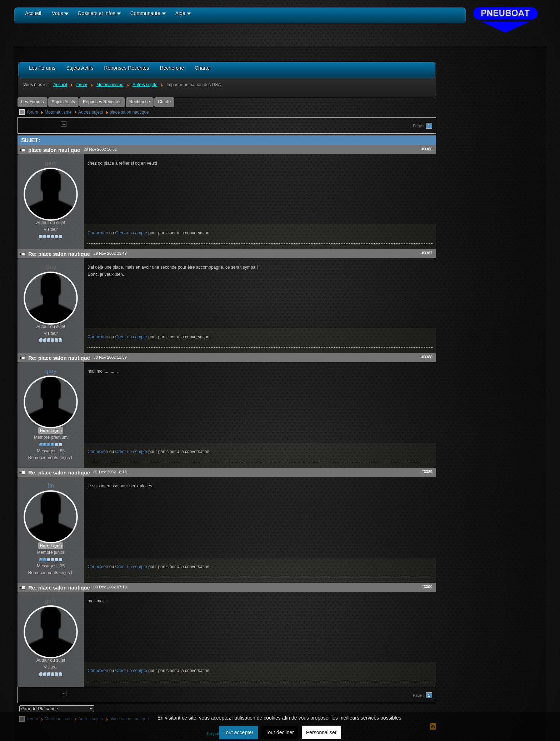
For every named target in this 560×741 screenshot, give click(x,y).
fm (51, 486)
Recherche (140, 102)
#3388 (427, 357)
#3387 (427, 253)
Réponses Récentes (102, 102)
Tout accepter (238, 732)
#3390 (427, 587)
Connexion (98, 233)
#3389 (427, 472)
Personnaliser (321, 732)
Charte (164, 102)
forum (33, 112)
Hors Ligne (51, 431)
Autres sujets (91, 112)
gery (51, 371)
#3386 (427, 149)
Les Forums (32, 102)
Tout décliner (280, 732)
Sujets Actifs (63, 102)
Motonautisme (58, 112)
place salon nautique (129, 112)
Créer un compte (131, 233)
